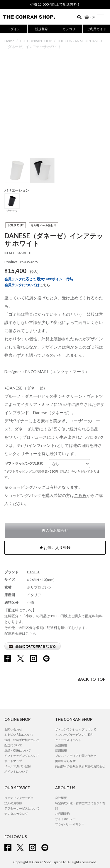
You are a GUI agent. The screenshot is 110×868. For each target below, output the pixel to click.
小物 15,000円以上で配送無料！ (55, 4)
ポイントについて (16, 771)
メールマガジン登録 (18, 766)
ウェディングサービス (19, 798)
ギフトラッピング (19, 471)
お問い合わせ (13, 729)
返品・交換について (18, 750)
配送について (13, 745)
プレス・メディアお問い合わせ (76, 756)
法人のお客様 (13, 803)
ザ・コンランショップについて (76, 729)
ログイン (14, 29)
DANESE (34, 572)
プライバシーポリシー (70, 824)
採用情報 (61, 750)
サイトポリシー (65, 819)
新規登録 (41, 29)
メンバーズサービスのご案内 (74, 735)
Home (9, 41)
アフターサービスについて (22, 808)
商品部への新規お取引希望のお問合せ (80, 766)
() (90, 17)
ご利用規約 (62, 814)
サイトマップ (13, 761)
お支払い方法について (19, 735)
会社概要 (61, 798)
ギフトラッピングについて (22, 756)
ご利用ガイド (97, 29)
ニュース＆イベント (68, 740)
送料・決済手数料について (22, 740)
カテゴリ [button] (69, 29)
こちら (45, 285)
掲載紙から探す (65, 761)
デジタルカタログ (16, 814)
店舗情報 (61, 745)
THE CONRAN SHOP (36, 41)
